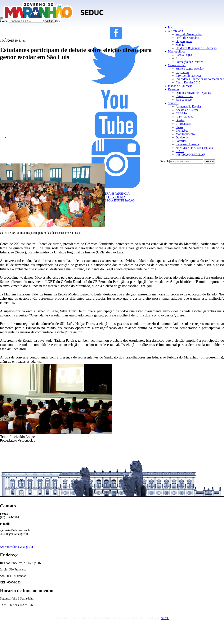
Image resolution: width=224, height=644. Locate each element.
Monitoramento (185, 134)
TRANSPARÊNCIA (116, 194)
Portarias (181, 141)
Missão (180, 45)
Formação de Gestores (189, 62)
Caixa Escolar (184, 96)
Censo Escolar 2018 (188, 82)
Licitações (182, 131)
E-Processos (183, 124)
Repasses (174, 89)
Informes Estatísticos (188, 76)
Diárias (180, 120)
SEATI (165, 618)
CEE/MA (181, 113)
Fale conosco (184, 100)
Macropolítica (177, 51)
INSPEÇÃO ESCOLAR (190, 155)
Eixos (179, 58)
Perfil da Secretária (187, 38)
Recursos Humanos (187, 144)
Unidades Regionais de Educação (196, 48)
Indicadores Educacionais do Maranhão (200, 79)
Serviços (173, 103)
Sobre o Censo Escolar (189, 69)
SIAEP (180, 151)
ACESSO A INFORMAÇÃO (116, 200)
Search (4, 21)
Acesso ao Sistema (187, 110)
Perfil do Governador (189, 34)
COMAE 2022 (185, 117)
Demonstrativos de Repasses (193, 93)
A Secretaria (175, 31)
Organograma (184, 41)
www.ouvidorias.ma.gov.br (17, 547)
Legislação (182, 72)
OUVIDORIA (116, 197)
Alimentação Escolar (188, 106)
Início (171, 27)
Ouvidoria (182, 137)
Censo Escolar (177, 65)
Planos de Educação (180, 86)
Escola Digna (184, 55)
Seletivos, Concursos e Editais (194, 148)
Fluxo (179, 127)
